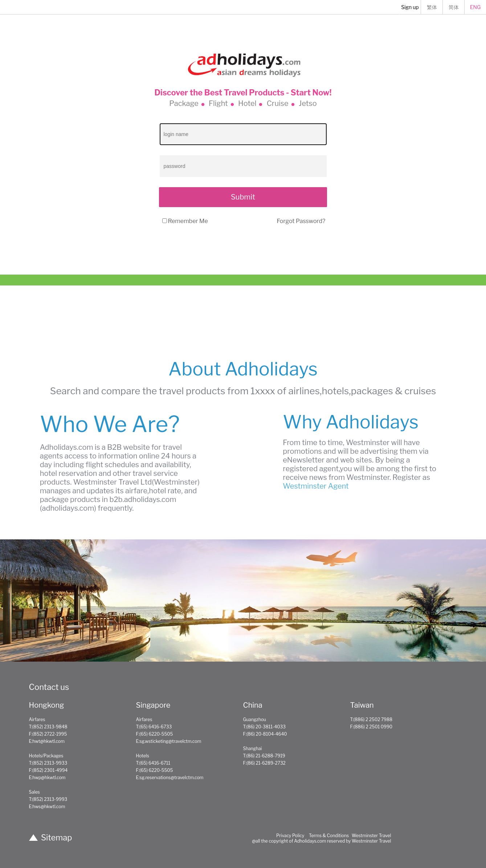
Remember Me (188, 221)
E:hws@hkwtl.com (47, 807)
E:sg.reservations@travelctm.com (170, 778)
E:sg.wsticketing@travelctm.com (169, 741)
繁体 (432, 7)
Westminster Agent (316, 486)
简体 (454, 7)
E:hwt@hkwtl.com (47, 741)
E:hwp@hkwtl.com (47, 778)
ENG (475, 7)
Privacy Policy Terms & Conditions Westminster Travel (334, 836)
